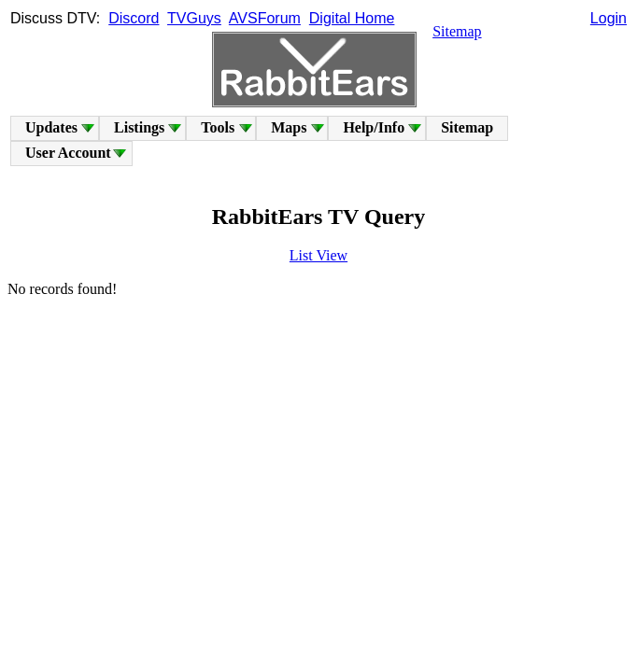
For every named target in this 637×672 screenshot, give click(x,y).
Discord (134, 18)
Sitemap (457, 31)
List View (318, 255)
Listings (139, 127)
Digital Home (352, 18)
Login (609, 18)
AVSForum (265, 18)
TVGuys (194, 18)
